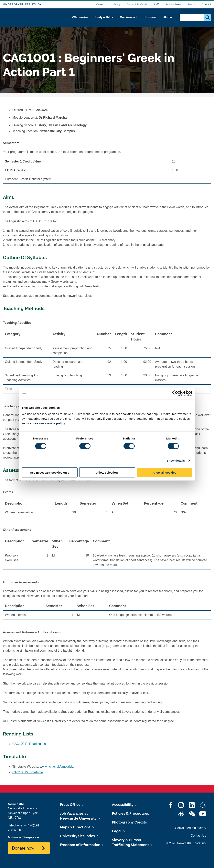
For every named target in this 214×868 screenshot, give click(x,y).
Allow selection (107, 472)
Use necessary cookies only (49, 472)
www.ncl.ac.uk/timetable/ (57, 767)
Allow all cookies (164, 472)
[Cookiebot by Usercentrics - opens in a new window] (175, 393)
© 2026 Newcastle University (186, 843)
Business (150, 19)
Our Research (126, 19)
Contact (206, 4)
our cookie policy (52, 423)
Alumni (168, 19)
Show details (176, 461)
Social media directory (191, 828)
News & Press (173, 4)
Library (116, 4)
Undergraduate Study (22, 4)
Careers (101, 4)
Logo (21, 18)
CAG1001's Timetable (28, 772)
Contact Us (198, 836)
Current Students (137, 4)
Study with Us (99, 19)
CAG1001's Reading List (30, 744)
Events (192, 4)
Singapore (31, 837)
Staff (156, 4)
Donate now (23, 848)
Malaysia (14, 837)
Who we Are (73, 19)
